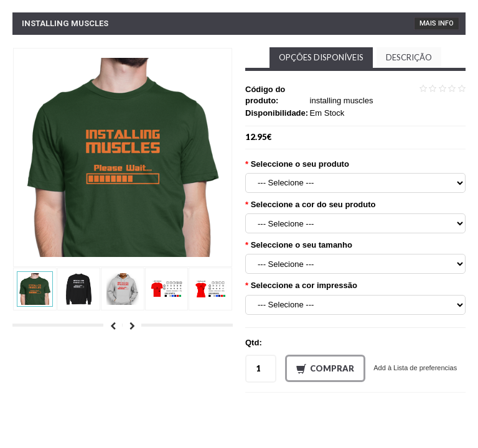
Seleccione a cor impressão (304, 285)
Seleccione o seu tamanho (302, 245)
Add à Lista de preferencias (415, 368)
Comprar (325, 369)
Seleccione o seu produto (300, 164)
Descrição (409, 57)
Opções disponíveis (321, 57)
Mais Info (437, 23)
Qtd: (254, 343)
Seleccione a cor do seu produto (313, 204)
